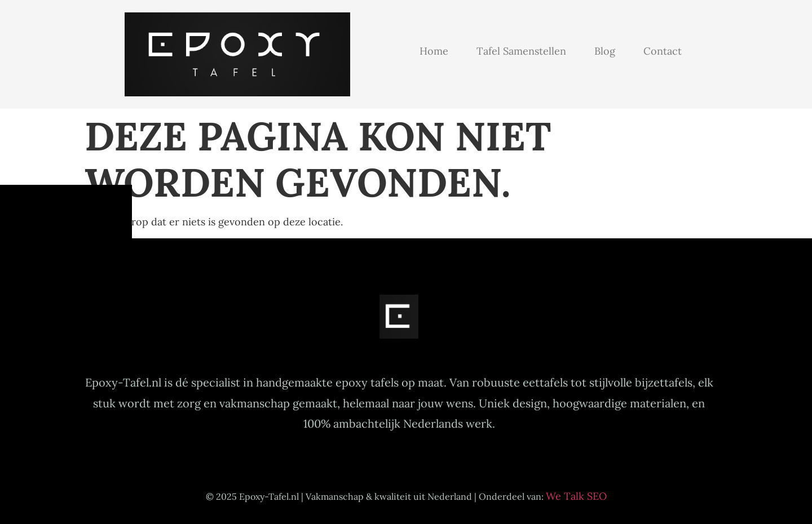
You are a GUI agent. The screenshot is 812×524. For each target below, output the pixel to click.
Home (434, 51)
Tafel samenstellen (521, 51)
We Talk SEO (576, 496)
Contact (663, 51)
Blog (605, 51)
